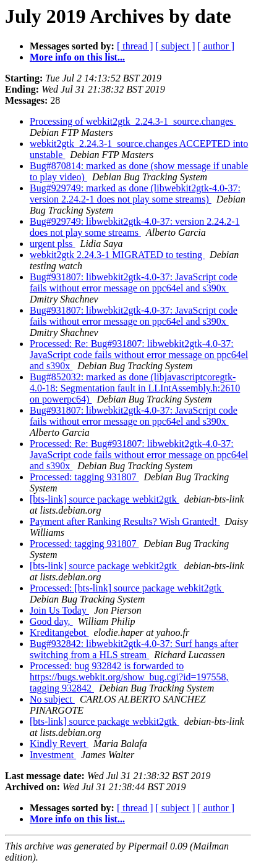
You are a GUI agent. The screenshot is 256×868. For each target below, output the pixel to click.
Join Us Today (59, 610)
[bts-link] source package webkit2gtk (105, 499)
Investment (53, 755)
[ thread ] (135, 46)
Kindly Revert (59, 744)
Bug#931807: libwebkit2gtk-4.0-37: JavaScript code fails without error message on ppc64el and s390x (134, 282)
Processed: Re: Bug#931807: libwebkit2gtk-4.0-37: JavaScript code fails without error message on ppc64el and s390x (139, 355)
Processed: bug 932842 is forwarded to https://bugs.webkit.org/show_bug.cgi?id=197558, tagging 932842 (129, 677)
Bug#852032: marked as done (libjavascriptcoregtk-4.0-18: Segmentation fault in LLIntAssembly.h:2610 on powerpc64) (135, 388)
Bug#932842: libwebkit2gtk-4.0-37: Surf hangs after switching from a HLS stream (134, 649)
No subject (52, 699)
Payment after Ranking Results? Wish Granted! (125, 521)
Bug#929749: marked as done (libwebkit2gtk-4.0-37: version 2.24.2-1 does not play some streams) (135, 194)
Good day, (51, 621)
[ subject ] (176, 46)
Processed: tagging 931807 (84, 477)
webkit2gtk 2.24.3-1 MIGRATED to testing (117, 255)
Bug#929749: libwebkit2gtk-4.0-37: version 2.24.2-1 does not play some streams (135, 227)
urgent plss (52, 244)
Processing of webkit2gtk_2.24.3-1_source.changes (133, 121)
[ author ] (216, 46)
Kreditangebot (59, 632)
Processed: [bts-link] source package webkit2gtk (127, 588)
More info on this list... (77, 57)
